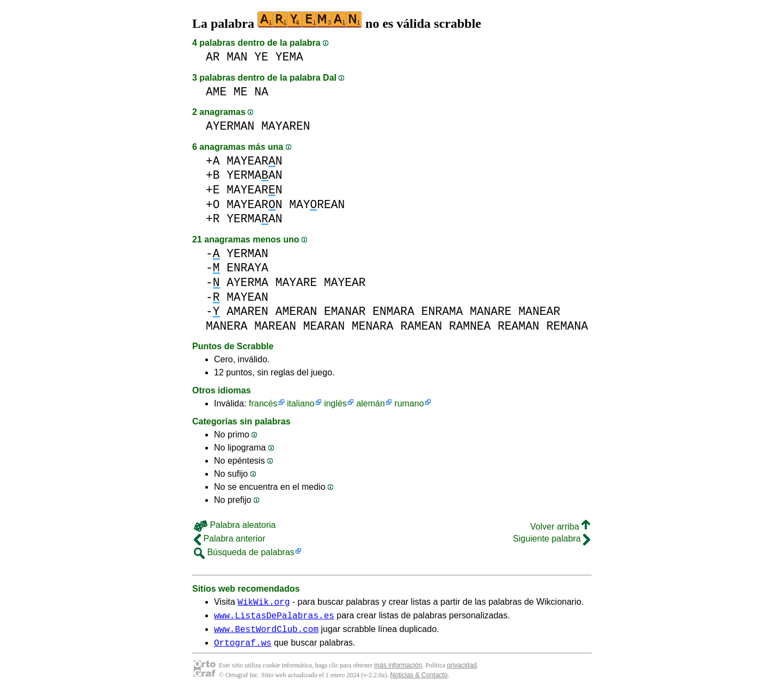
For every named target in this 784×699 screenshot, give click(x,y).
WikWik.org (264, 603)
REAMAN (519, 326)
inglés (335, 403)
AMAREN (247, 311)
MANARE (491, 311)
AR (213, 57)
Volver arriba (560, 527)
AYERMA (247, 282)
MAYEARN (254, 161)
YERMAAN (254, 175)
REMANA (567, 326)
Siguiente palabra (552, 539)
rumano (409, 403)
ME (241, 92)
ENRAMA (442, 311)
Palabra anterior (229, 539)
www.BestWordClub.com (266, 634)
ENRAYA (247, 268)
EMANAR (345, 311)
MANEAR (539, 311)
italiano (301, 403)
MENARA (373, 326)
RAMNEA (470, 326)
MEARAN (324, 326)
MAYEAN (247, 297)
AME (216, 92)
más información (398, 672)
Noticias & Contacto (419, 682)
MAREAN (275, 326)
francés (263, 403)
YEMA (289, 57)
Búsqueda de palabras (244, 552)
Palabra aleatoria (235, 525)
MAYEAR (345, 282)
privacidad (462, 672)
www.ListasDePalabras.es (274, 618)
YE (261, 57)
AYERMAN (230, 126)
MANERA (227, 326)
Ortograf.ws (243, 649)
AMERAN (296, 311)
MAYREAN (317, 205)
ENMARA (393, 311)
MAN (237, 57)
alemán (370, 403)
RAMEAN (421, 326)
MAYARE (296, 282)
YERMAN (247, 254)
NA (261, 92)
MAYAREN (286, 126)
